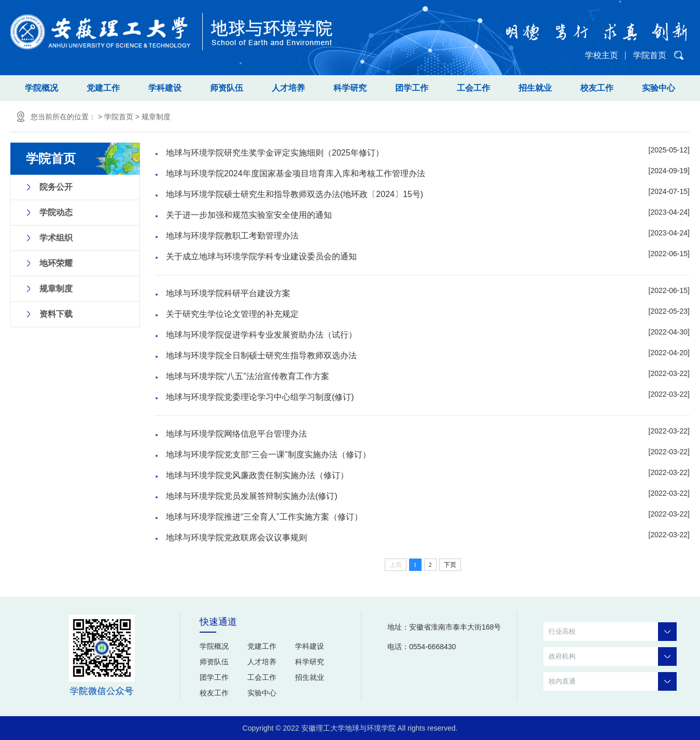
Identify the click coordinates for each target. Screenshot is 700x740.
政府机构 (613, 657)
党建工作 (103, 88)
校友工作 (597, 88)
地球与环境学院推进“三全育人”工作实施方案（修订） (264, 517)
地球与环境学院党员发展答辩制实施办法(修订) (252, 496)
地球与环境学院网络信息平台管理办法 (236, 434)
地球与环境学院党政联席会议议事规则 (236, 537)
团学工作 (412, 88)
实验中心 (659, 88)
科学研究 (350, 88)
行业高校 (613, 632)
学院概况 (41, 88)
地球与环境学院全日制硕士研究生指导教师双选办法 (261, 355)
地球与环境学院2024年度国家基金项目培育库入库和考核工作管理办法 (296, 173)
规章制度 (156, 117)
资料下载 (56, 314)
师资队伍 (227, 88)
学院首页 (650, 55)
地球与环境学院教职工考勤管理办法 (232, 236)
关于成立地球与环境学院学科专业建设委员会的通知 (261, 256)
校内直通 (613, 681)
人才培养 (288, 88)
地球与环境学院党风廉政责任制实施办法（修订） (257, 475)
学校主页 (601, 55)
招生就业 (535, 88)
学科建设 (165, 88)
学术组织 (56, 238)
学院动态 (56, 212)
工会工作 (473, 88)
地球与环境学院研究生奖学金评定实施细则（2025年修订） (275, 153)
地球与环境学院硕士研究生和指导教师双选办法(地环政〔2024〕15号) (295, 194)
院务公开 (56, 187)
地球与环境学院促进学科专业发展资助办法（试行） (261, 335)
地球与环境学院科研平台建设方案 (228, 293)
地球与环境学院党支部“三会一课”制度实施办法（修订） (268, 455)
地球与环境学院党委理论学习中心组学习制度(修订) (260, 397)
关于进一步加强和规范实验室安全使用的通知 (249, 215)
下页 (450, 565)
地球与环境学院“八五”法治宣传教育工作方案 (248, 376)
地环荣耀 (56, 263)
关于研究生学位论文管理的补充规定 (232, 314)
